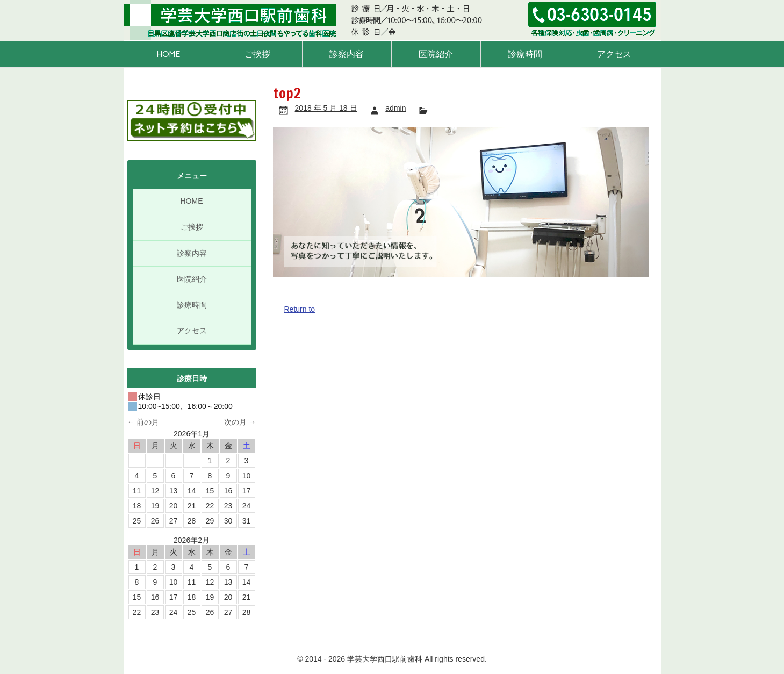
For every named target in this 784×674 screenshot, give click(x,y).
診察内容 (347, 54)
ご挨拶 (257, 54)
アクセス (614, 54)
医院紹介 (436, 54)
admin (395, 108)
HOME (168, 54)
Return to (300, 309)
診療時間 (525, 54)
